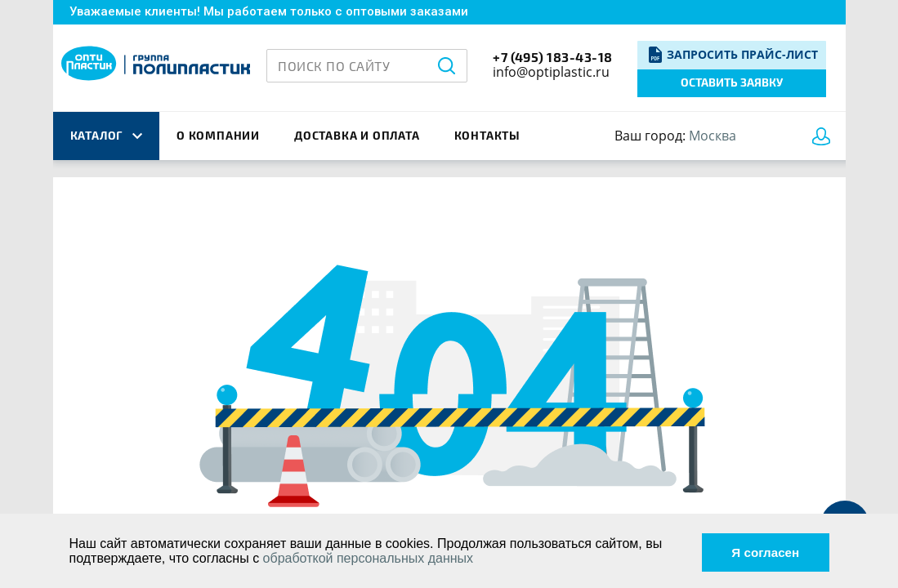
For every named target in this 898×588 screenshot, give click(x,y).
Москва (713, 136)
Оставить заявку (732, 82)
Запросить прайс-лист (742, 54)
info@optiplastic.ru (551, 72)
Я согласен (762, 551)
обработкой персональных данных (369, 558)
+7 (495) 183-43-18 (553, 57)
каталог (106, 135)
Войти (824, 136)
